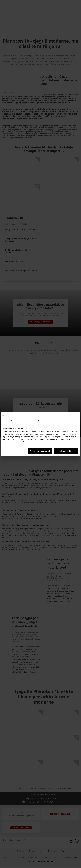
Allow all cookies (66, 451)
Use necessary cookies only (40, 451)
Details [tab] (40, 421)
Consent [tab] (14, 421)
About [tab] (67, 421)
